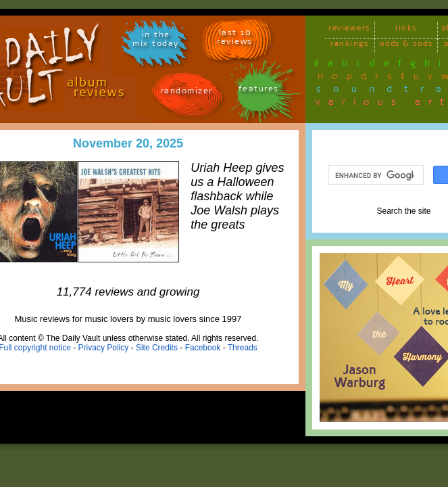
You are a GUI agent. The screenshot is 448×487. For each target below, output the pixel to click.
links (406, 30)
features (259, 91)
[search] (375, 175)
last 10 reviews (235, 39)
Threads (243, 348)
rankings (349, 46)
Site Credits (157, 348)
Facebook (203, 348)
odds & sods (406, 46)
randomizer (187, 93)
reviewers (349, 30)
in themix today (156, 41)
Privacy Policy (104, 348)
